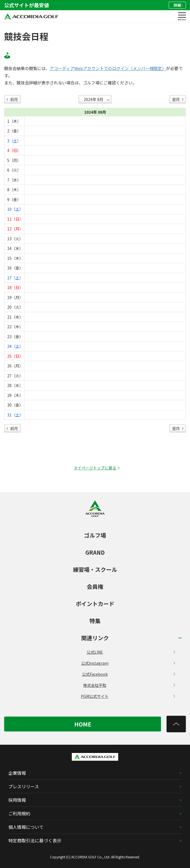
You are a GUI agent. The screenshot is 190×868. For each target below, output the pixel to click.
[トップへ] (176, 724)
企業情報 (17, 773)
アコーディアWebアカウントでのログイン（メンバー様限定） (108, 68)
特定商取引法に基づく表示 (35, 840)
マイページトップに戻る (95, 468)
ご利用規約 (19, 813)
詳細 (178, 5)
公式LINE (131, 652)
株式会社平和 (129, 685)
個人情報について (26, 827)
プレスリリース (24, 786)
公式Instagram (128, 663)
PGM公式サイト (128, 696)
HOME (83, 724)
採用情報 (17, 800)
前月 (14, 99)
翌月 (176, 99)
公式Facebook (128, 674)
